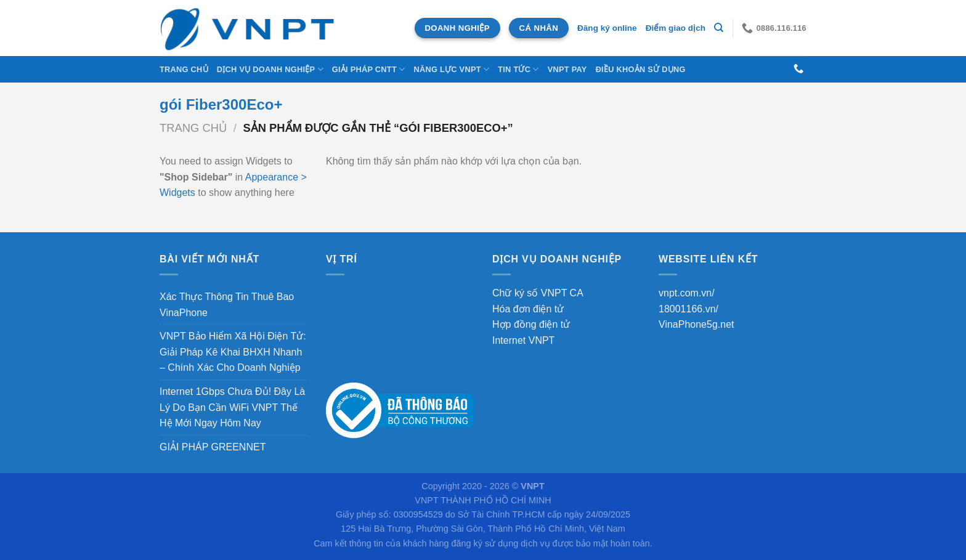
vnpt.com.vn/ (687, 293)
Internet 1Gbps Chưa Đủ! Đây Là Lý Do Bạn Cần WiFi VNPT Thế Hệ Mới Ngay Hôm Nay (232, 407)
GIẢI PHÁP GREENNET (213, 447)
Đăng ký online (607, 28)
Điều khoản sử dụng (641, 69)
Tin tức (518, 69)
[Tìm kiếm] (719, 28)
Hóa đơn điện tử (528, 309)
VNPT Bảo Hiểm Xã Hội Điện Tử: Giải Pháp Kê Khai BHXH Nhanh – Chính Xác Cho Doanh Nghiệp (233, 352)
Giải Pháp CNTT (369, 69)
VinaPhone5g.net (696, 324)
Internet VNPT (523, 340)
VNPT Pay (567, 69)
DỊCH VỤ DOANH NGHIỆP (270, 69)
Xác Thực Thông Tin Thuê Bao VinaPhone (227, 305)
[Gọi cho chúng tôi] (798, 69)
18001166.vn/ (688, 309)
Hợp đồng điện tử (531, 324)
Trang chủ (184, 69)
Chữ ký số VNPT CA (538, 293)
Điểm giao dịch (676, 28)
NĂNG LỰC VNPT (451, 69)
